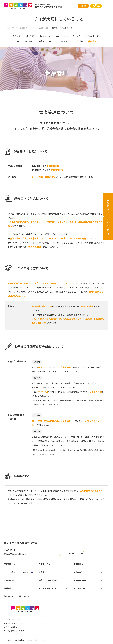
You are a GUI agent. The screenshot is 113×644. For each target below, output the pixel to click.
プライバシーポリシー (12, 620)
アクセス (72, 554)
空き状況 (83, 6)
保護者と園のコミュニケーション (54, 41)
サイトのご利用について (13, 623)
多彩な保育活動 (93, 36)
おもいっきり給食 (72, 36)
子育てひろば (108, 229)
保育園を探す (24, 28)
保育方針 (17, 36)
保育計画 (30, 36)
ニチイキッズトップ (11, 28)
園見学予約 (108, 205)
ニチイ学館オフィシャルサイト (16, 631)
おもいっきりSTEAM (49, 36)
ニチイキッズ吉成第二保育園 (40, 28)
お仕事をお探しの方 (96, 6)
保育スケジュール (25, 41)
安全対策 (79, 41)
